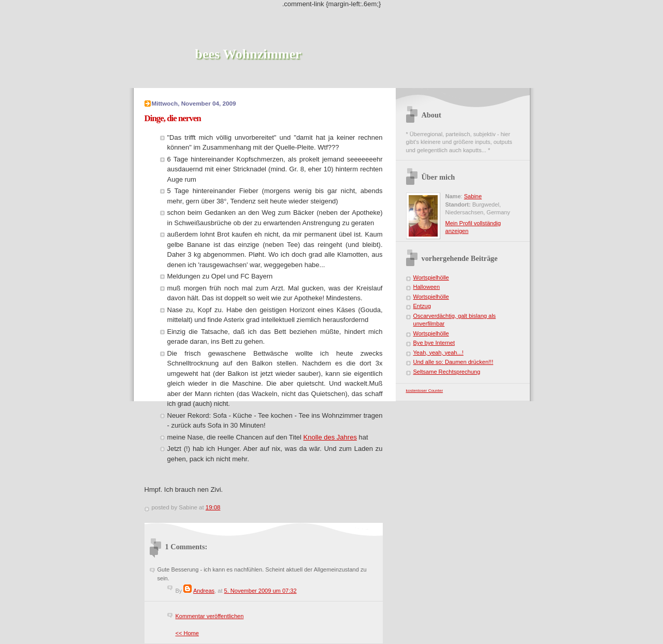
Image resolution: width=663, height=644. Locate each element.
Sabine (473, 196)
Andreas (204, 591)
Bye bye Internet (434, 343)
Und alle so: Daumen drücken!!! (453, 362)
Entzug (422, 306)
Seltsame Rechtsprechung (447, 372)
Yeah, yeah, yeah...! (438, 353)
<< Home (187, 633)
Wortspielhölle (431, 277)
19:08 (213, 507)
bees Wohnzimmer (248, 54)
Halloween (427, 287)
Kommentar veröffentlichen (210, 616)
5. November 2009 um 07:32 (261, 591)
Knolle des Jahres (330, 437)
